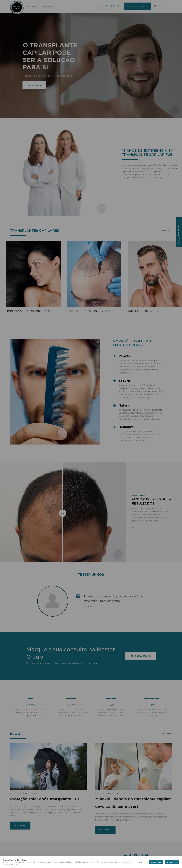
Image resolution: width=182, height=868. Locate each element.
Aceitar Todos (172, 862)
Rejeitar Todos (156, 862)
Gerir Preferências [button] (141, 862)
